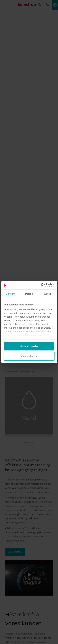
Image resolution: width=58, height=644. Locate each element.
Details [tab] (29, 294)
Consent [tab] (10, 294)
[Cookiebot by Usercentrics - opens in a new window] (41, 285)
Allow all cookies (29, 346)
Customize (29, 356)
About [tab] (47, 294)
